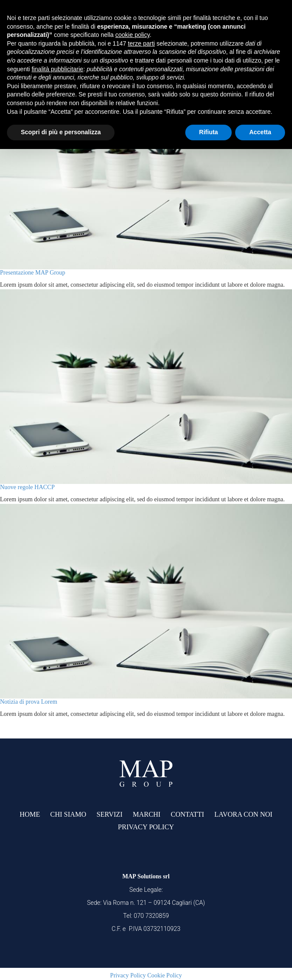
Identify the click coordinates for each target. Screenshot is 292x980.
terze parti (141, 43)
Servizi (109, 814)
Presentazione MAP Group (33, 273)
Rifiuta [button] (209, 132)
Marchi (147, 814)
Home (30, 814)
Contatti (187, 814)
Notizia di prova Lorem (29, 702)
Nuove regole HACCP (27, 487)
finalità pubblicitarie (57, 69)
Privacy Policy (146, 827)
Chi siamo (68, 814)
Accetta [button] (260, 132)
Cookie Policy (164, 975)
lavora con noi (243, 814)
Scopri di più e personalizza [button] (61, 132)
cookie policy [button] (133, 35)
